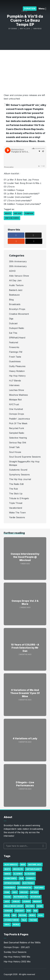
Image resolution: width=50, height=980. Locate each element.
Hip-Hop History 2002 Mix (17, 962)
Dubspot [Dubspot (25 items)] (30, 878)
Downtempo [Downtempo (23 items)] (10, 878)
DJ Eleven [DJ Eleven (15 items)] (30, 874)
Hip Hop (18, 213)
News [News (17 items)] (40, 906)
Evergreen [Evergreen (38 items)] (10, 888)
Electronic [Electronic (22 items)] (28, 883)
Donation (30, 9)
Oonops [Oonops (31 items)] (8, 911)
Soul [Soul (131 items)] (41, 915)
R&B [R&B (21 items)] (35, 911)
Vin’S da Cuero (12, 218)
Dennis (14, 29)
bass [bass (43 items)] (23, 865)
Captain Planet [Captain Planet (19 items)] (33, 869)
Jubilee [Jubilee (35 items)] (16, 901)
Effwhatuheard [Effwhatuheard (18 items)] (12, 883)
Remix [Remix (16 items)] (32, 915)
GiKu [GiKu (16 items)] (15, 892)
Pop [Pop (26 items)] (29, 911)
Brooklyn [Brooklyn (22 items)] (18, 869)
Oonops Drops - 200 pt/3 (17, 947)
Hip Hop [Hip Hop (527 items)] (34, 892)
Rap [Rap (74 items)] (14, 915)
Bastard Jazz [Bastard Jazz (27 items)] (35, 865)
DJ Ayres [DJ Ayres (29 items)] (18, 874)
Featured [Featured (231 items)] (39, 888)
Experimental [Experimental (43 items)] (25, 888)
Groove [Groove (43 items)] (24, 892)
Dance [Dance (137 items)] (7, 874)
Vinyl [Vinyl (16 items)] (7, 925)
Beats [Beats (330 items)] (7, 869)
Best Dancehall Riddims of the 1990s (22, 943)
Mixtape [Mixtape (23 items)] (30, 906)
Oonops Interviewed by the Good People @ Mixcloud (25, 557)
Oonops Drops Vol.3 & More (25, 602)
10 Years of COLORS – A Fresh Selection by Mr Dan (25, 648)
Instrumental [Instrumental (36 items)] (21, 897)
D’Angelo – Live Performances (25, 784)
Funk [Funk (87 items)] (7, 892)
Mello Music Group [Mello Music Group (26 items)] (14, 906)
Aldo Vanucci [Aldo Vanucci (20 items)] (11, 865)
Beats (8, 213)
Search (43, 846)
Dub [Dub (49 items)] (21, 878)
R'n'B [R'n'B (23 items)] (7, 915)
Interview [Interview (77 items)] (35, 897)
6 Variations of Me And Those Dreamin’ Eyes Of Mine (25, 693)
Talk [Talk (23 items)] (24, 920)
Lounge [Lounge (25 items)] (26, 901)
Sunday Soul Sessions (15, 952)
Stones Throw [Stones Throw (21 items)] (11, 920)
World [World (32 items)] (16, 925)
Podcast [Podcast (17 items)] (19, 911)
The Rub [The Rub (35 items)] (33, 920)
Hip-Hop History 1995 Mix (17, 957)
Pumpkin (29, 213)
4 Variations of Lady (25, 738)
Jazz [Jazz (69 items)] (7, 901)
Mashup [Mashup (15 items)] (37, 901)
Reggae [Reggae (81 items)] (23, 915)
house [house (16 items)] (7, 897)
